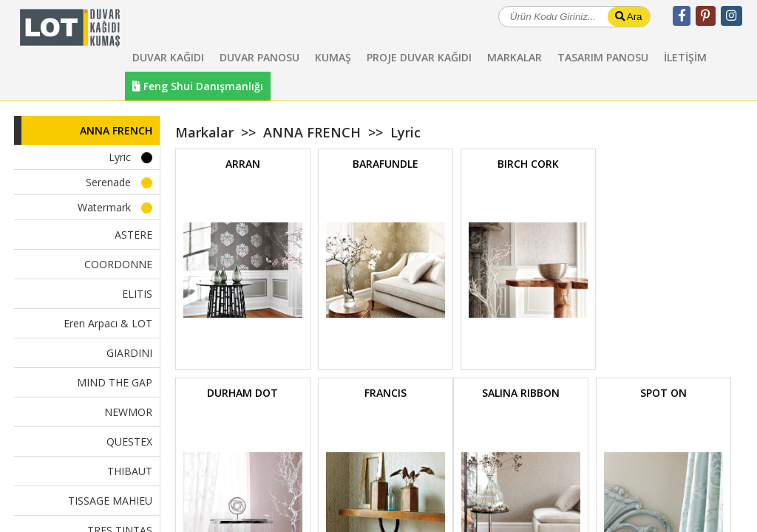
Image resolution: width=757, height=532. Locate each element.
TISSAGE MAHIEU (110, 501)
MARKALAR (515, 57)
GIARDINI (129, 353)
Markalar (204, 132)
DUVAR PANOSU (259, 57)
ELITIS (137, 294)
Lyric (120, 157)
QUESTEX (129, 441)
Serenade (108, 182)
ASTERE (133, 235)
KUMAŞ (333, 57)
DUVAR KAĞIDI (168, 57)
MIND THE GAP (115, 382)
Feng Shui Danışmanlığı (198, 86)
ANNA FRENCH (116, 130)
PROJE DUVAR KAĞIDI (419, 57)
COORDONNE (118, 264)
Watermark (104, 207)
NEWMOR (128, 412)
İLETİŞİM (685, 57)
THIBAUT (130, 471)
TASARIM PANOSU (603, 57)
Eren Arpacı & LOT (108, 323)
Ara (629, 17)
